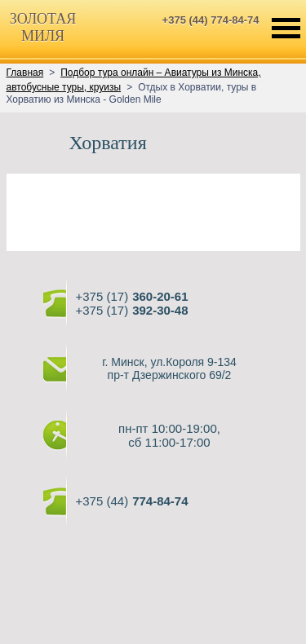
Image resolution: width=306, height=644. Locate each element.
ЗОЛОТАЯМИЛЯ (43, 27)
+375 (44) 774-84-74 (211, 20)
